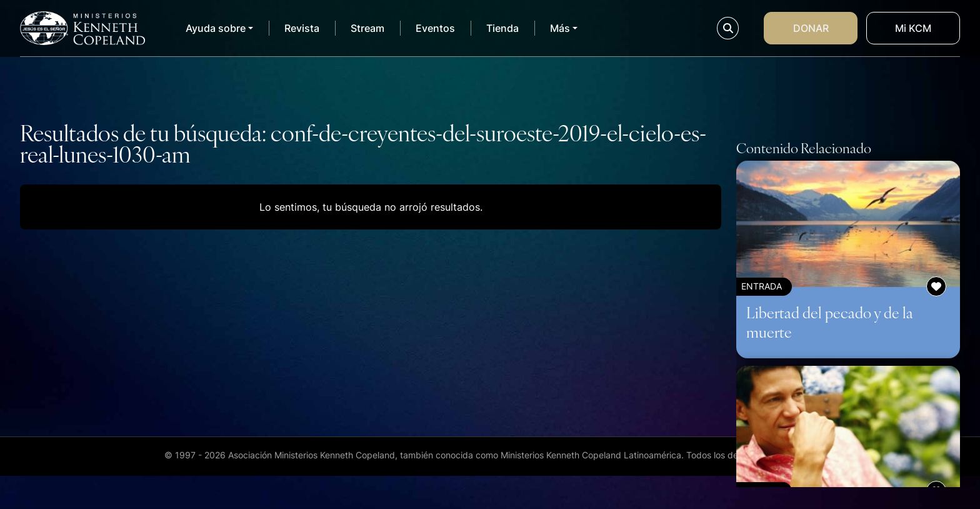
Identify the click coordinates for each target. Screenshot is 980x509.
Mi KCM (913, 28)
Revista (302, 28)
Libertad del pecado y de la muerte (830, 322)
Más (560, 28)
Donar (811, 28)
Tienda (502, 28)
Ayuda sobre (216, 28)
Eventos (435, 28)
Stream (367, 28)
